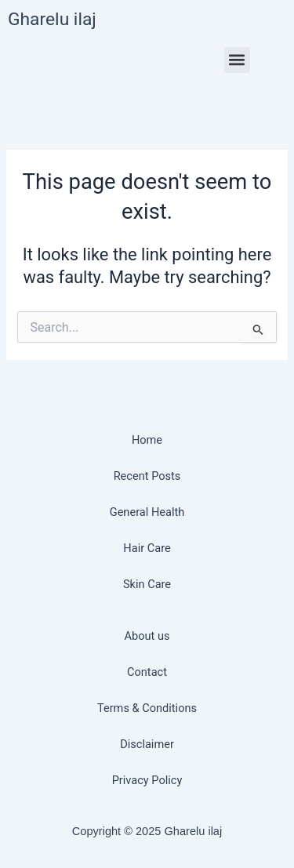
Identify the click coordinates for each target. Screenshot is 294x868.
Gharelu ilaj (52, 19)
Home (147, 440)
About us (147, 636)
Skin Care (147, 584)
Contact (147, 672)
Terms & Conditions (147, 708)
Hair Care (147, 548)
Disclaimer (147, 744)
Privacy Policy (147, 780)
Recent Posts (147, 476)
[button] (237, 60)
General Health (147, 512)
